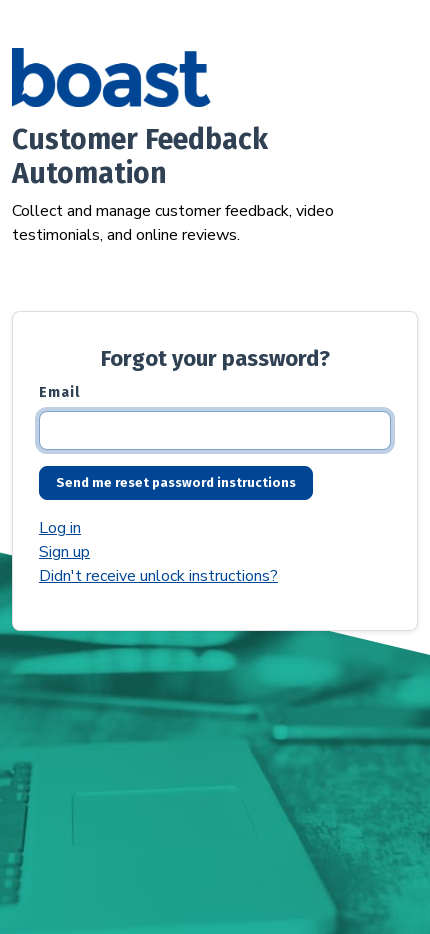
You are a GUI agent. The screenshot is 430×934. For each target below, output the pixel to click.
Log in (60, 528)
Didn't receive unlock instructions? (158, 576)
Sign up (64, 552)
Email (59, 392)
